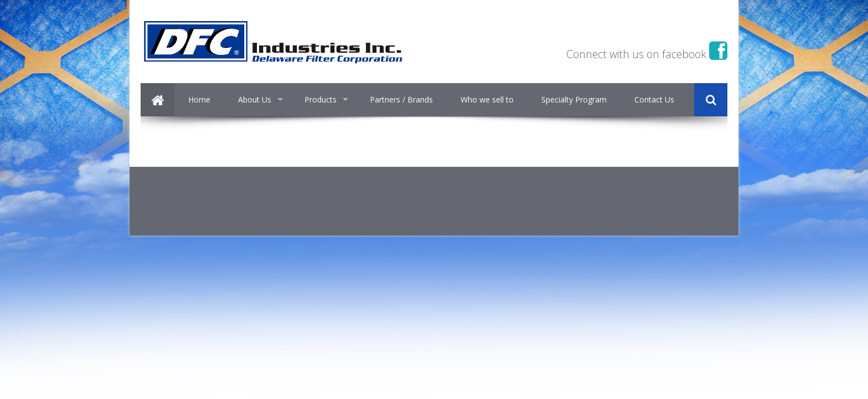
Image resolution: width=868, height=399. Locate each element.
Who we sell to (487, 99)
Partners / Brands (401, 99)
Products (321, 99)
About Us (255, 99)
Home (199, 99)
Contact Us (654, 99)
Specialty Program (574, 99)
